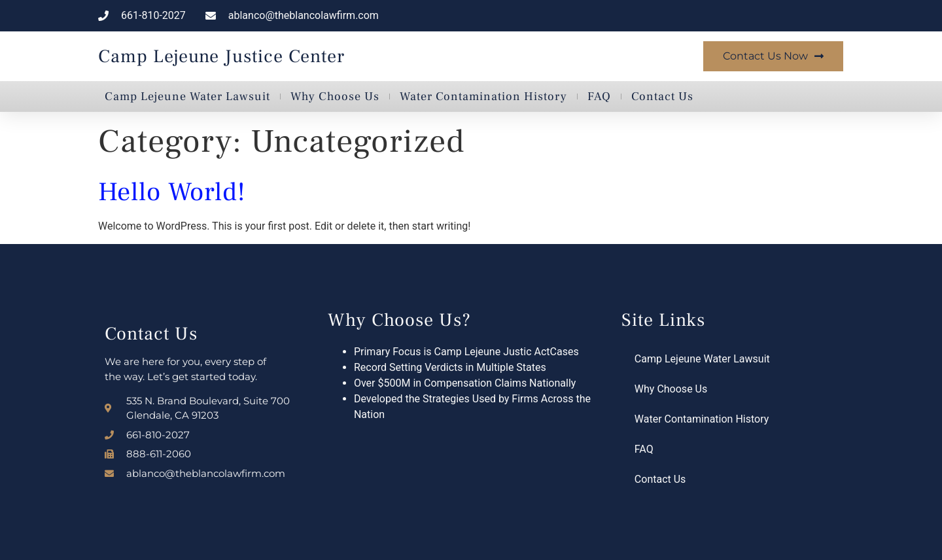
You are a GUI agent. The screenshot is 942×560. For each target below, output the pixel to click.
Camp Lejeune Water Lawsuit (187, 96)
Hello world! (172, 192)
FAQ (599, 96)
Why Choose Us (335, 96)
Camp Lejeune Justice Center (221, 56)
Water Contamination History (483, 96)
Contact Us (662, 96)
